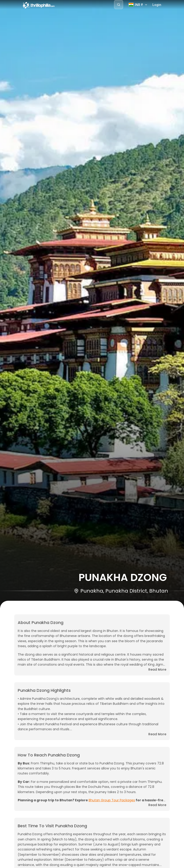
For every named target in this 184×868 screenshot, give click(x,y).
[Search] (119, 5)
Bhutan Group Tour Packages (112, 800)
